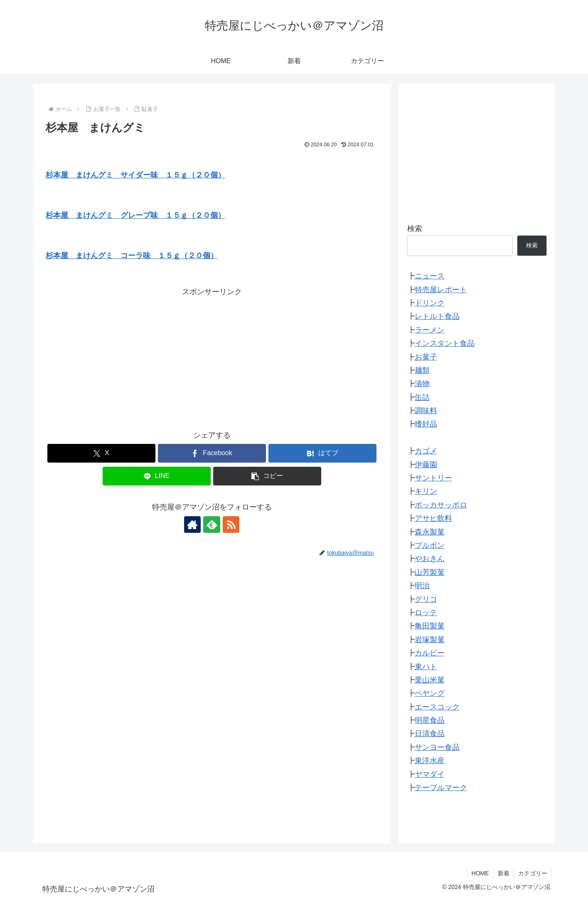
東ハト (426, 667)
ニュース (430, 276)
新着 (504, 873)
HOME (480, 873)
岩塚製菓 (430, 640)
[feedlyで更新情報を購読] (212, 525)
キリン (426, 491)
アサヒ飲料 (433, 518)
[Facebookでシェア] (212, 453)
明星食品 (430, 720)
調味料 (426, 411)
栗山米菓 (430, 680)
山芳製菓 (430, 572)
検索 (415, 229)
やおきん (430, 559)
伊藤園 (426, 465)
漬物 (422, 384)
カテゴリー (533, 873)
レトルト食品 (437, 316)
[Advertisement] (212, 357)
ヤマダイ (430, 774)
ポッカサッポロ (441, 505)
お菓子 (426, 357)
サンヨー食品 (437, 747)
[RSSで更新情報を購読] (231, 525)
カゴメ (426, 451)
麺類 (422, 370)
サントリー (433, 478)
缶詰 (422, 397)
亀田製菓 (430, 626)
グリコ (426, 599)
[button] (267, 476)
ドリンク (430, 303)
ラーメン (430, 330)
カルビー (430, 653)
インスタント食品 (445, 343)
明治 (422, 586)
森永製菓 (430, 532)
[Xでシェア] (101, 453)
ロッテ (426, 613)
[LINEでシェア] (157, 476)
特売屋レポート (441, 290)
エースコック (437, 707)
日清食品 (430, 734)
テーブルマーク (441, 788)
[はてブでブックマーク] (322, 453)
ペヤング (430, 693)
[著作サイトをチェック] (193, 525)
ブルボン (430, 545)
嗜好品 (426, 424)
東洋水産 (430, 761)
